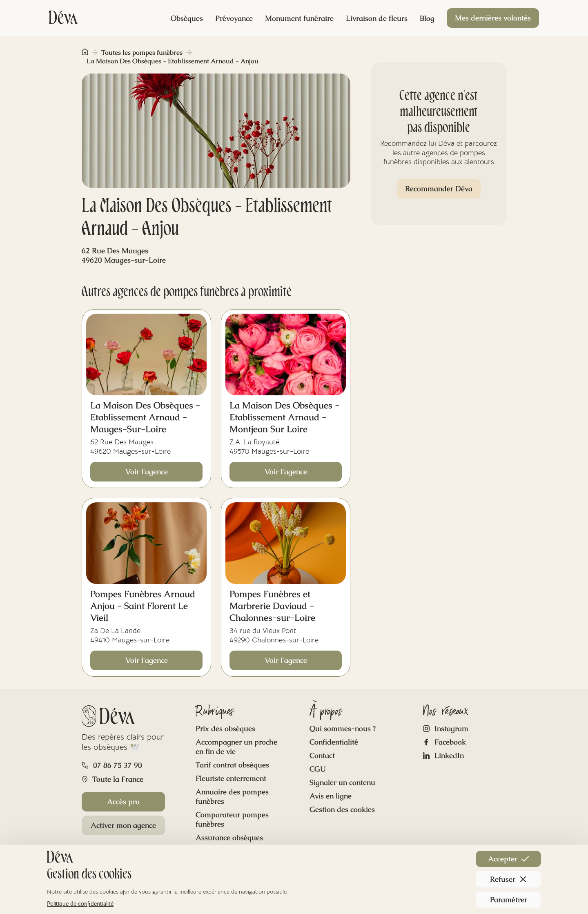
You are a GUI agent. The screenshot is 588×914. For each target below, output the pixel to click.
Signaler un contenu (342, 782)
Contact (322, 755)
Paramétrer (509, 900)
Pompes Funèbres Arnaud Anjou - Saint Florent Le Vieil (143, 606)
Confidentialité (334, 742)
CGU (318, 769)
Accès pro (123, 801)
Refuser (508, 879)
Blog (427, 18)
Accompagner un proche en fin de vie (236, 747)
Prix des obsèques (225, 728)
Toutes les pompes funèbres (142, 52)
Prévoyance (234, 18)
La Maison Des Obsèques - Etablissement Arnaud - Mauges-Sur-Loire (145, 417)
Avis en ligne (331, 796)
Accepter (508, 859)
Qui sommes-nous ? (343, 728)
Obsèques (187, 18)
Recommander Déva (439, 188)
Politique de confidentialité (80, 904)
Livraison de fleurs (377, 18)
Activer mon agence (123, 825)
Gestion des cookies (342, 809)
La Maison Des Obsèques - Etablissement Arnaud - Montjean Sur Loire (284, 417)
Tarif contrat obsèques (232, 765)
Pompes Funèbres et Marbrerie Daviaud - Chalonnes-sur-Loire (272, 606)
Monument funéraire (299, 18)
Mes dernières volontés (493, 18)
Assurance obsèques (229, 837)
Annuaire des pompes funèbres (232, 796)
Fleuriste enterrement (231, 778)
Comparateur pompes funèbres (232, 819)
